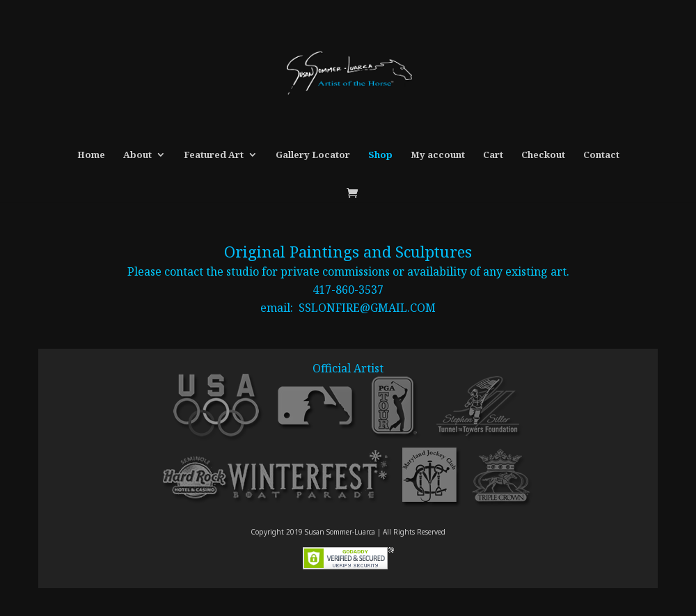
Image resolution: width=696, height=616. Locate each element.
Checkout (543, 155)
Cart (493, 155)
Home (91, 155)
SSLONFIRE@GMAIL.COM (367, 308)
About (137, 155)
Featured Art (214, 155)
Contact (601, 155)
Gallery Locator (313, 155)
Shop (380, 155)
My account (438, 155)
